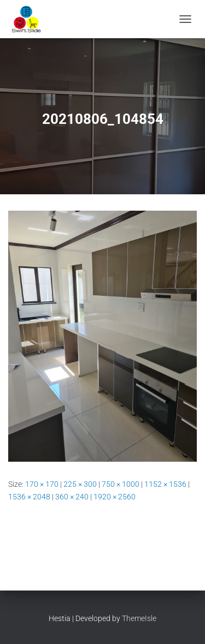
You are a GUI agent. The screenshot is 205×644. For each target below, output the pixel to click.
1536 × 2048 (29, 497)
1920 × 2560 (115, 497)
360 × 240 (72, 497)
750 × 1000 (121, 484)
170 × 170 (42, 484)
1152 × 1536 (165, 484)
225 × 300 (80, 484)
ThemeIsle (139, 618)
